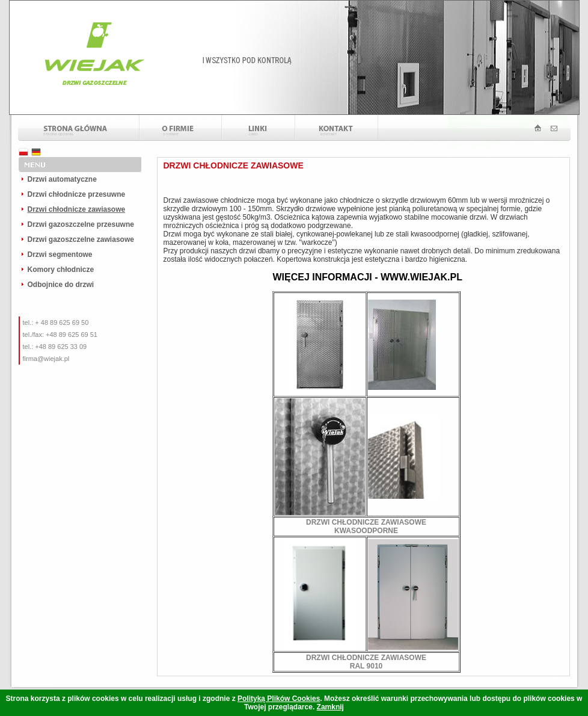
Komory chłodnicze (61, 270)
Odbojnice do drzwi (61, 285)
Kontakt (337, 128)
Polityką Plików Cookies (279, 699)
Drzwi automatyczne (62, 179)
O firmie (181, 128)
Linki (259, 128)
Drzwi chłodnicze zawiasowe (77, 209)
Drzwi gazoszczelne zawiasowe (81, 239)
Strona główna (79, 128)
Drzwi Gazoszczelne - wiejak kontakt (565, 128)
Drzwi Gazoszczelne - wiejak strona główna (534, 128)
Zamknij (330, 707)
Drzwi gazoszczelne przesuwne (81, 224)
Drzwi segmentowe (60, 255)
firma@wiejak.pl (46, 359)
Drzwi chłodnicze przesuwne (77, 194)
